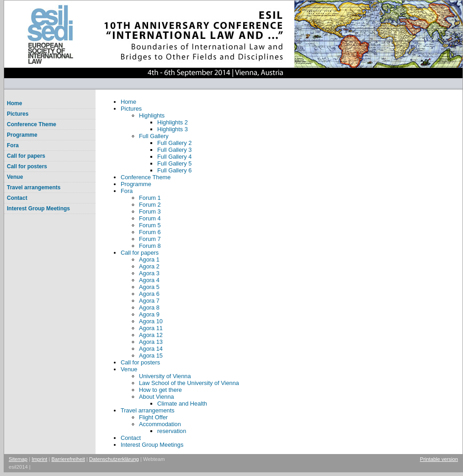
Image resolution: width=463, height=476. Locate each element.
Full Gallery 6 (174, 170)
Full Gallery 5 (174, 163)
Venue (15, 177)
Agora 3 (149, 273)
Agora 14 (151, 349)
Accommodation (160, 424)
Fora (13, 145)
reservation (172, 431)
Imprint (39, 459)
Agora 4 (149, 280)
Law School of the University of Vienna (189, 383)
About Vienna (157, 397)
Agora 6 (149, 294)
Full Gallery (154, 136)
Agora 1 (149, 259)
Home (14, 103)
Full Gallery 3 (174, 150)
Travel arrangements (34, 187)
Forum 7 (150, 239)
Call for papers (26, 156)
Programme (22, 135)
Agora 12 (151, 335)
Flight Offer (153, 417)
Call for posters (27, 166)
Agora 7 (149, 301)
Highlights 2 (173, 122)
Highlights (152, 115)
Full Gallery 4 (174, 157)
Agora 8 (149, 308)
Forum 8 (150, 246)
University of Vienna (165, 376)
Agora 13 (151, 342)
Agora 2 (149, 266)
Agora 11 (151, 328)
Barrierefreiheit (68, 459)
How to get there (160, 390)
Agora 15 (151, 356)
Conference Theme (32, 124)
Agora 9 (149, 314)
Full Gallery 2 (174, 143)
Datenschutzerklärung (114, 459)
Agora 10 (151, 321)
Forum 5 (150, 225)
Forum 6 (150, 232)
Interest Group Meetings (38, 209)
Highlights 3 (173, 129)
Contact (17, 198)
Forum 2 (150, 205)
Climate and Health (182, 404)
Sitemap (18, 459)
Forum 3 (150, 211)
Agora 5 (149, 287)
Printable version (439, 459)
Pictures (18, 114)
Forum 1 (150, 198)
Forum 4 (150, 218)
